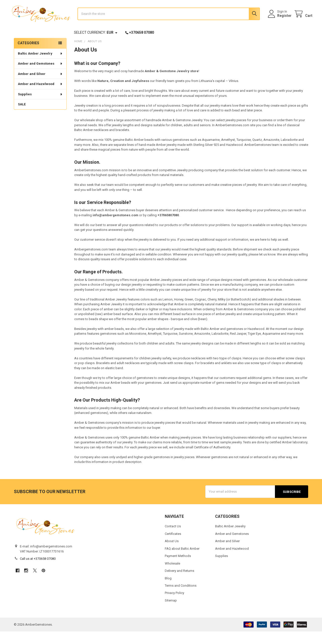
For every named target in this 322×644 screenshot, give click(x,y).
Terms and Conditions (181, 598)
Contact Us (173, 539)
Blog (168, 591)
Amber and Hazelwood (40, 96)
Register (280, 22)
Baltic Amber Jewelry (40, 66)
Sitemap (171, 613)
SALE (22, 117)
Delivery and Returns (179, 583)
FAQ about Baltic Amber (182, 561)
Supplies (40, 107)
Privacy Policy (174, 605)
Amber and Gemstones (40, 76)
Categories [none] (28, 56)
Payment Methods (178, 568)
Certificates (173, 546)
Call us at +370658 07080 (38, 571)
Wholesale (172, 576)
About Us (172, 554)
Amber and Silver (40, 86)
